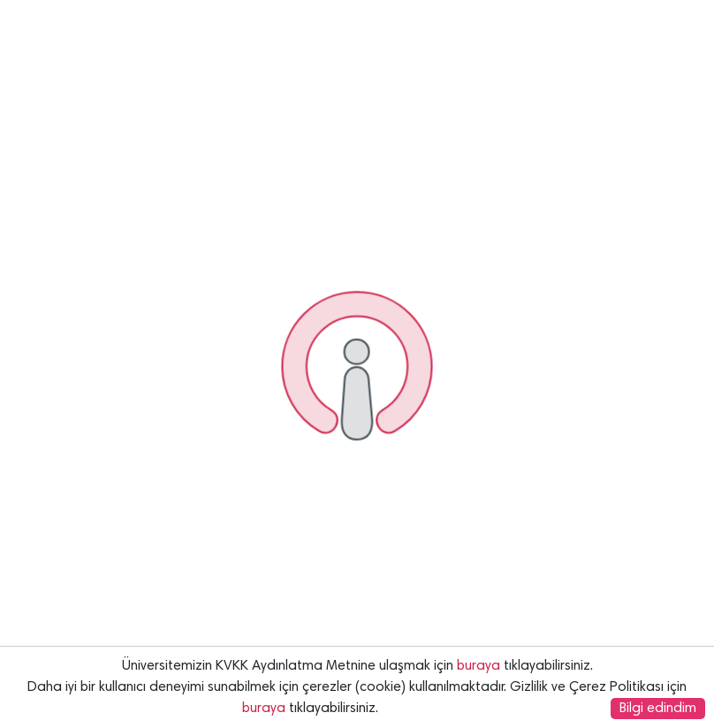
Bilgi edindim (658, 709)
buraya (479, 666)
